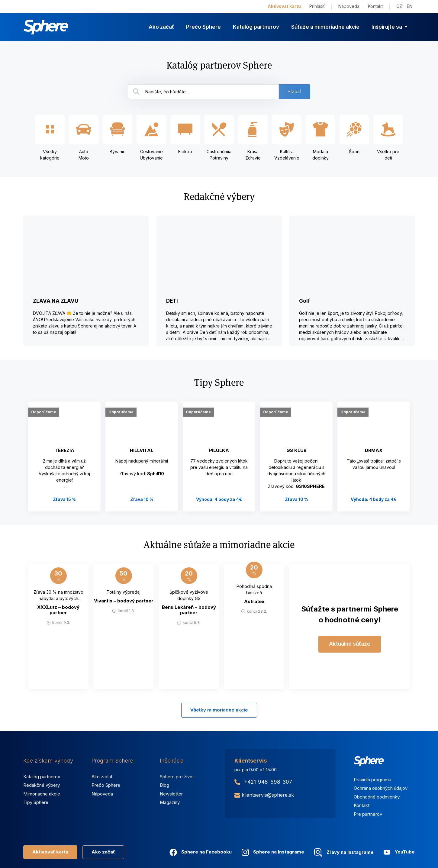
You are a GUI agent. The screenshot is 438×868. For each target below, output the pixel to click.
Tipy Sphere (36, 802)
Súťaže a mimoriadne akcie (325, 27)
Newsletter (171, 794)
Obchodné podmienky (377, 797)
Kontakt (375, 6)
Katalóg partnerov (256, 27)
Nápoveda (349, 6)
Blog (164, 785)
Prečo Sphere (203, 27)
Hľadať (294, 91)
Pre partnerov (368, 814)
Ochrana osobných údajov (381, 788)
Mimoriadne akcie (42, 794)
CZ (399, 6)
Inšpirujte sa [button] (387, 27)
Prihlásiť (317, 6)
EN (410, 6)
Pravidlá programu (372, 780)
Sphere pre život (177, 777)
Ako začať (161, 27)
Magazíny (170, 802)
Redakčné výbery (42, 785)
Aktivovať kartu (284, 6)
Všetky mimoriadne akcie (219, 710)
